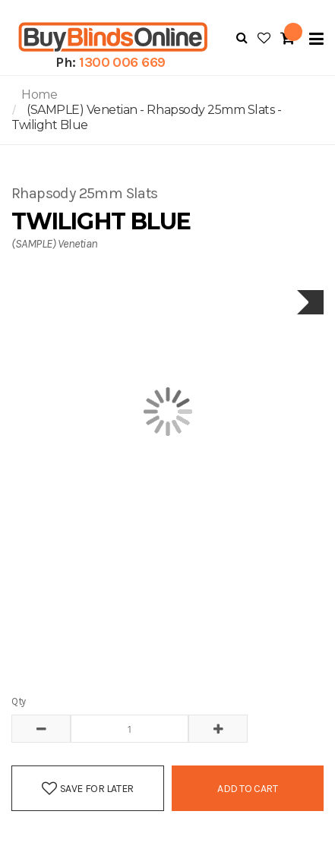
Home (39, 95)
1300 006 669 (122, 62)
